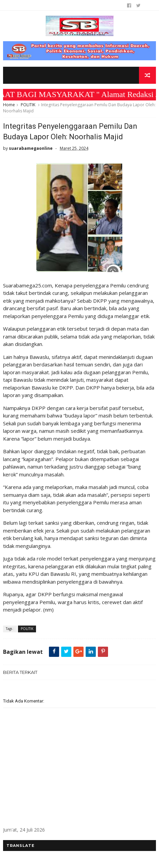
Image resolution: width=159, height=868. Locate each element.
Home (9, 105)
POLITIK (28, 105)
